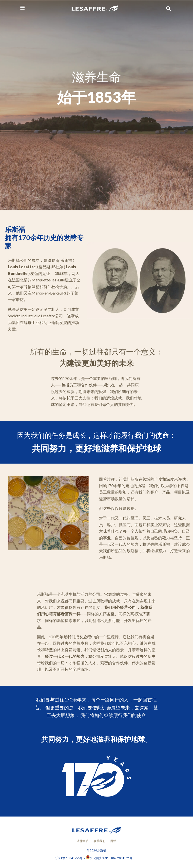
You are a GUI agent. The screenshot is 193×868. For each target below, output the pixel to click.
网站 (113, 841)
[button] (169, 9)
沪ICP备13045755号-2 (71, 858)
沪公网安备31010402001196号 (111, 858)
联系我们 (99, 841)
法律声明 (83, 841)
